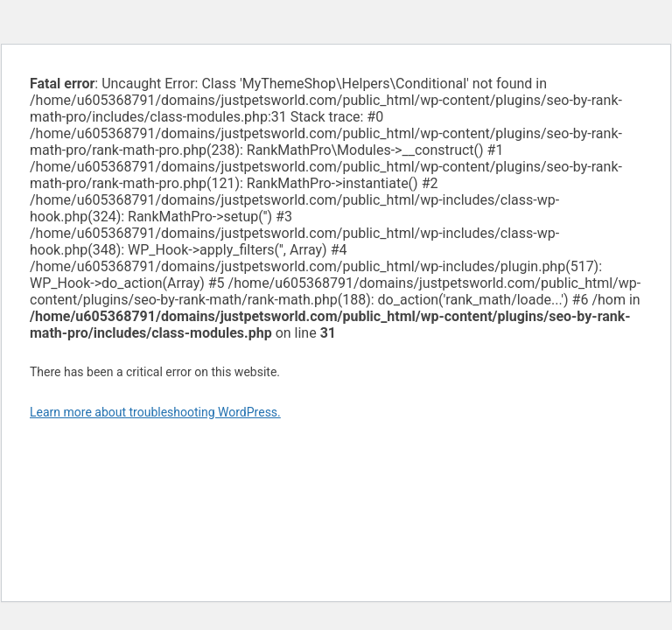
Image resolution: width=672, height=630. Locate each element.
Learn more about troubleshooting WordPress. (155, 412)
